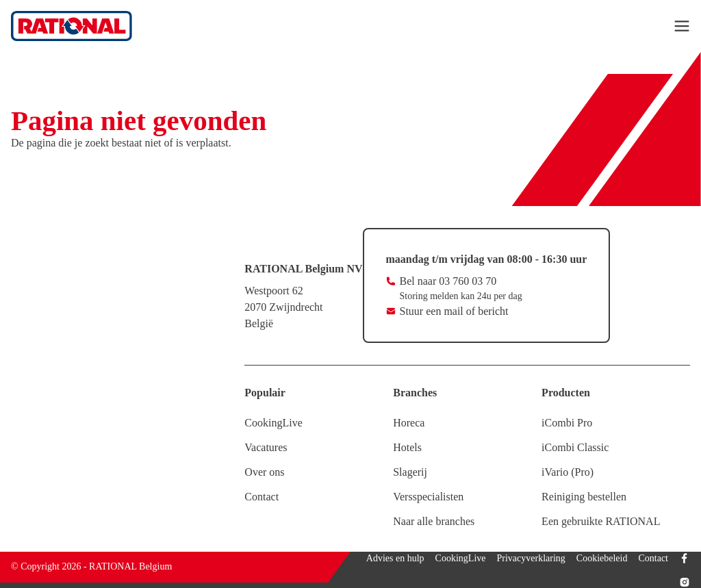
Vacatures (266, 447)
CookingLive (273, 423)
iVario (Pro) (568, 472)
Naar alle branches (434, 521)
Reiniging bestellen (584, 497)
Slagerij (410, 472)
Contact (262, 497)
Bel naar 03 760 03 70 (448, 281)
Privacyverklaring (531, 558)
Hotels (407, 447)
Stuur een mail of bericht (454, 311)
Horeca (409, 423)
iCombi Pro (567, 423)
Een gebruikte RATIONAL (601, 521)
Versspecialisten (428, 497)
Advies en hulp (395, 558)
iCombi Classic (575, 447)
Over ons (264, 472)
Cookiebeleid (602, 558)
